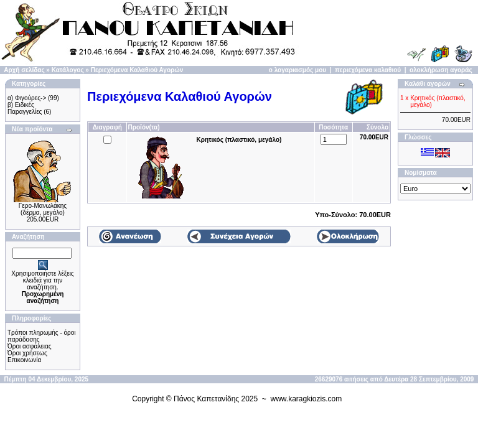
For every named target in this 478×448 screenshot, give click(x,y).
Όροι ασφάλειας (30, 346)
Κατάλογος (68, 70)
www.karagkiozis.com (307, 399)
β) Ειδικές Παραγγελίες (25, 108)
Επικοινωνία (24, 360)
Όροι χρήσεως (27, 353)
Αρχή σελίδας (24, 70)
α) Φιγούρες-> (27, 98)
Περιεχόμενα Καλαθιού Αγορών (137, 70)
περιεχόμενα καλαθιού (368, 70)
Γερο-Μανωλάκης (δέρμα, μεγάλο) (43, 209)
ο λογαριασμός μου (298, 70)
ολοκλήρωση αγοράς (441, 70)
